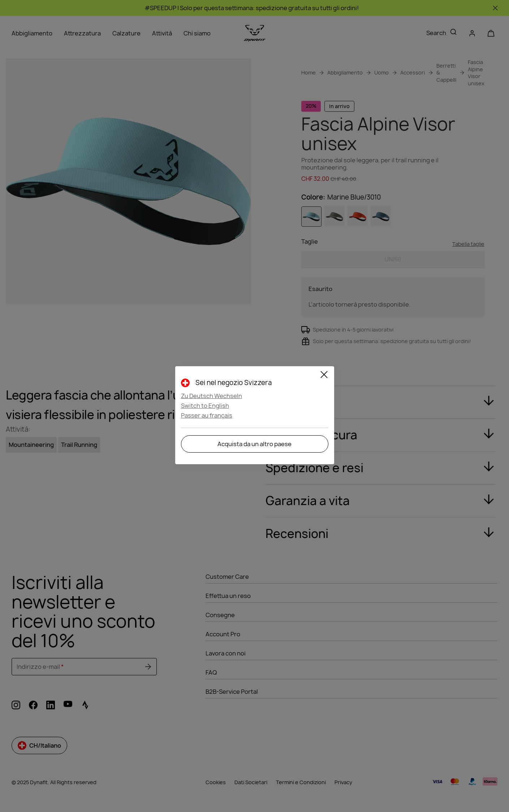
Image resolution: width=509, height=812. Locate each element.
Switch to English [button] (205, 406)
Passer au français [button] (207, 415)
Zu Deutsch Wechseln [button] (212, 396)
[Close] (324, 376)
